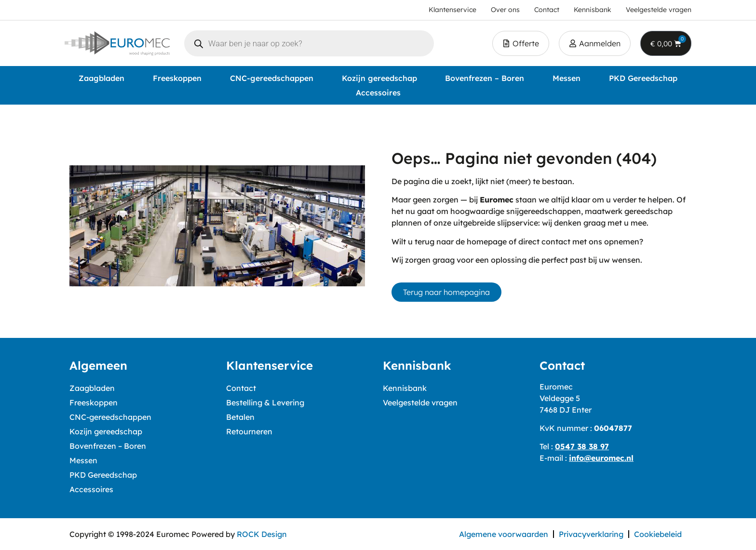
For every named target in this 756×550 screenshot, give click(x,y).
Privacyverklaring (591, 534)
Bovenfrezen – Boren (485, 78)
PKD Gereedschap (643, 78)
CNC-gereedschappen (272, 78)
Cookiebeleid (658, 534)
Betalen (240, 417)
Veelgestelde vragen (420, 402)
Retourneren (249, 431)
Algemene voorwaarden (504, 534)
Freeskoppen (177, 78)
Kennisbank (405, 388)
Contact (241, 388)
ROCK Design (262, 534)
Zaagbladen (101, 78)
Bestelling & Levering (265, 402)
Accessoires (378, 93)
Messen (567, 78)
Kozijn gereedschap (379, 78)
